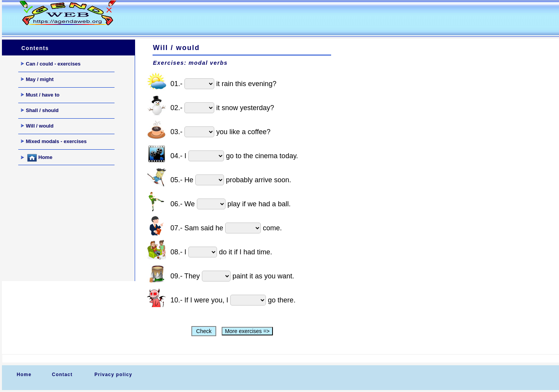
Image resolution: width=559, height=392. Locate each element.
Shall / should (40, 110)
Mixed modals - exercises (54, 141)
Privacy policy (113, 375)
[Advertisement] (275, 18)
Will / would (37, 126)
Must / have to (40, 95)
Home (37, 158)
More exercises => (247, 331)
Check (204, 331)
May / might (37, 79)
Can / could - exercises (51, 64)
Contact (62, 375)
